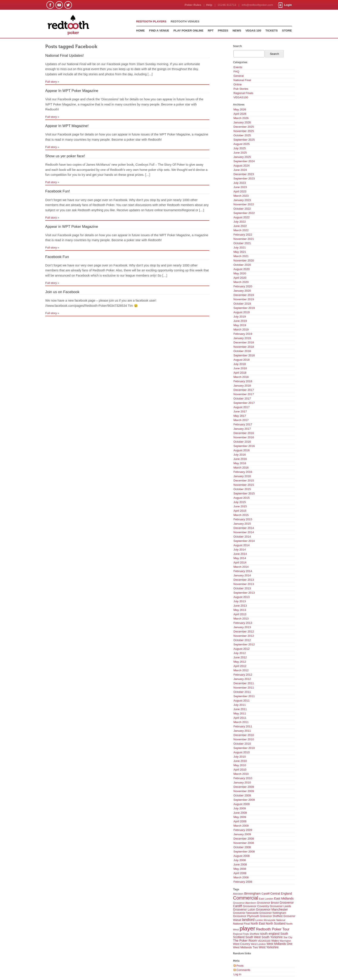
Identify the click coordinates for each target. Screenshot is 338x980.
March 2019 (241, 330)
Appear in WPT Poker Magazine (72, 227)
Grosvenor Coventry (256, 906)
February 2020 (243, 286)
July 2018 (240, 364)
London (259, 920)
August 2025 (242, 144)
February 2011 (243, 726)
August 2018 (242, 360)
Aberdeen (238, 894)
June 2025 (240, 153)
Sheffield (254, 934)
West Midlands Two (246, 947)
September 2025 (244, 140)
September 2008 (244, 852)
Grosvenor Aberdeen (245, 903)
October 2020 (242, 265)
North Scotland (276, 923)
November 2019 (244, 299)
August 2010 (242, 752)
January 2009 (242, 834)
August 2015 (242, 498)
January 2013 (242, 627)
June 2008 (240, 864)
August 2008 (242, 856)
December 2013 (244, 580)
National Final (242, 80)
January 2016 (242, 476)
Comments (242, 970)
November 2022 (244, 204)
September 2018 (244, 355)
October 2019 (242, 304)
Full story (51, 82)
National (281, 920)
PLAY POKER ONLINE (189, 31)
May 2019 (240, 325)
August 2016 (242, 450)
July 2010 (240, 757)
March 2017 (241, 420)
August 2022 (242, 217)
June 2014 (240, 554)
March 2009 (241, 826)
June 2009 (240, 813)
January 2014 (242, 575)
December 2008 (244, 839)
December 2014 (244, 528)
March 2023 (241, 196)
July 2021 (240, 248)
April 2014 (240, 562)
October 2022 (242, 209)
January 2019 (242, 338)
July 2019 (240, 317)
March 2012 (241, 670)
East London (266, 899)
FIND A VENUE (159, 31)
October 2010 (242, 744)
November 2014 (244, 532)
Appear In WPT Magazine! (67, 126)
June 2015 (240, 506)
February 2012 (243, 675)
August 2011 (242, 701)
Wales (275, 941)
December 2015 (244, 481)
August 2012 (242, 649)
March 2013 (241, 619)
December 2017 (244, 390)
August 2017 (242, 407)
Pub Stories (241, 89)
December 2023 (244, 174)
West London (258, 944)
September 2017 (244, 403)
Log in (237, 974)
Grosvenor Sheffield (271, 916)
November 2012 (244, 636)
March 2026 (241, 118)
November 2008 (244, 843)
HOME (141, 31)
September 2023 (244, 179)
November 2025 (244, 131)
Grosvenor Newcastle (246, 913)
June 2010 (240, 761)
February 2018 (243, 381)
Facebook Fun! (58, 191)
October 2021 (242, 243)
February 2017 (243, 424)
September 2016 (244, 446)
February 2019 (243, 334)
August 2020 (242, 269)
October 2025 (242, 135)
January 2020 (242, 291)
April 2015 (240, 511)
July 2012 (240, 653)
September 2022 (244, 213)
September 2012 (244, 644)
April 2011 (240, 718)
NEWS (237, 31)
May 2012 (240, 662)
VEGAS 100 (253, 31)
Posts (239, 966)
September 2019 (244, 308)
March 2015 (241, 515)
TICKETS (271, 31)
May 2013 (240, 610)
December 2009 (244, 787)
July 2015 (240, 502)
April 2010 (240, 770)
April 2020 (240, 278)
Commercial (246, 898)
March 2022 (241, 230)
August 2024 (242, 166)
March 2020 (241, 282)
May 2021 (240, 252)
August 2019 (242, 312)
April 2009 (240, 821)
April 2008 (240, 873)
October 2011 (242, 692)
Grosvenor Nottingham (273, 913)
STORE (287, 31)
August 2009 (242, 804)
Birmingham (252, 893)
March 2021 (241, 256)
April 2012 (240, 666)
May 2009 (240, 817)
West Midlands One (280, 944)
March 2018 (241, 377)
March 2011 (241, 722)
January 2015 (242, 524)
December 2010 (244, 735)
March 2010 (241, 774)
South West (253, 937)
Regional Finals (243, 93)
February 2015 (243, 519)
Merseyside (269, 920)
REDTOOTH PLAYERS (151, 21)
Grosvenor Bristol (268, 903)
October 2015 (242, 489)
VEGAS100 (241, 97)
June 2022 (240, 226)
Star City (288, 937)
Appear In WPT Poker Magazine (72, 91)
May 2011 (240, 713)
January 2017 (242, 429)
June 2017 (240, 411)
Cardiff (265, 894)
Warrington (285, 941)
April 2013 (240, 614)
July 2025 (240, 148)
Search (237, 46)
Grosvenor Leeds (280, 906)
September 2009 (244, 800)
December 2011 (244, 683)
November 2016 (244, 437)
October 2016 (242, 442)
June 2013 (240, 606)
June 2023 (240, 187)
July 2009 (240, 808)
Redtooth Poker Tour (273, 929)
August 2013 (242, 597)
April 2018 (240, 373)
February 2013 (243, 623)
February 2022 (243, 235)
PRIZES (223, 31)
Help (209, 5)
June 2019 (240, 321)
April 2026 (240, 114)
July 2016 (240, 455)
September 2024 (244, 161)
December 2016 (244, 433)
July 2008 (240, 860)
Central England (281, 893)
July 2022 (240, 222)
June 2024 (240, 170)
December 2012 (244, 632)
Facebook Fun (57, 257)
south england (270, 934)
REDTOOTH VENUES (185, 21)
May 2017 (240, 416)
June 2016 (240, 459)
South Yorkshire (272, 937)
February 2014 (243, 571)
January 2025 (242, 157)
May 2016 (240, 463)
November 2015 (244, 485)
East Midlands (284, 898)
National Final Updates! (64, 55)
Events (238, 67)
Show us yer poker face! (65, 156)
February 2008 (243, 882)
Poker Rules (193, 5)
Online (238, 84)
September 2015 (244, 493)
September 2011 (244, 696)
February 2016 (243, 472)
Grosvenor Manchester (272, 909)
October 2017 (242, 399)
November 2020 (244, 260)
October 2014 (242, 537)
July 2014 (240, 550)
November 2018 (244, 347)
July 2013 (240, 601)
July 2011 (240, 705)
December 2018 (244, 342)
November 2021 (244, 239)
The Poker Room (245, 941)
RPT (211, 31)
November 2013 (244, 584)
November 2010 (244, 739)
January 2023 (242, 200)
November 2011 (244, 688)
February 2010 (243, 778)
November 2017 (244, 394)
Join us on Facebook (62, 292)
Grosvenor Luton (244, 910)
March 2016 (241, 468)
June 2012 (240, 657)
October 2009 (242, 795)
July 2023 (240, 183)
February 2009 (243, 830)
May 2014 (240, 558)
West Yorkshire (269, 947)
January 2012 (242, 679)
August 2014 (242, 545)
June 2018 (240, 368)
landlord (248, 920)
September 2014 (244, 541)
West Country (242, 944)
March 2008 (241, 877)
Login (285, 5)
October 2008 (242, 847)
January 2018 (242, 386)
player (247, 928)
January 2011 (242, 731)
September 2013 (244, 593)
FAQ (236, 72)
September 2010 (244, 748)
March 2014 (241, 567)
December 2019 (244, 295)
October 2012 (242, 640)
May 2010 (240, 765)
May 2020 (240, 273)
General (239, 76)
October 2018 (242, 351)
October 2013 (242, 588)
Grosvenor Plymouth (246, 916)
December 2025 (244, 127)
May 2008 (240, 869)
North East (258, 923)
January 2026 (242, 122)
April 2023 (240, 191)
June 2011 (240, 709)
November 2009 (244, 791)
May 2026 (240, 109)
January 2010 (242, 783)
